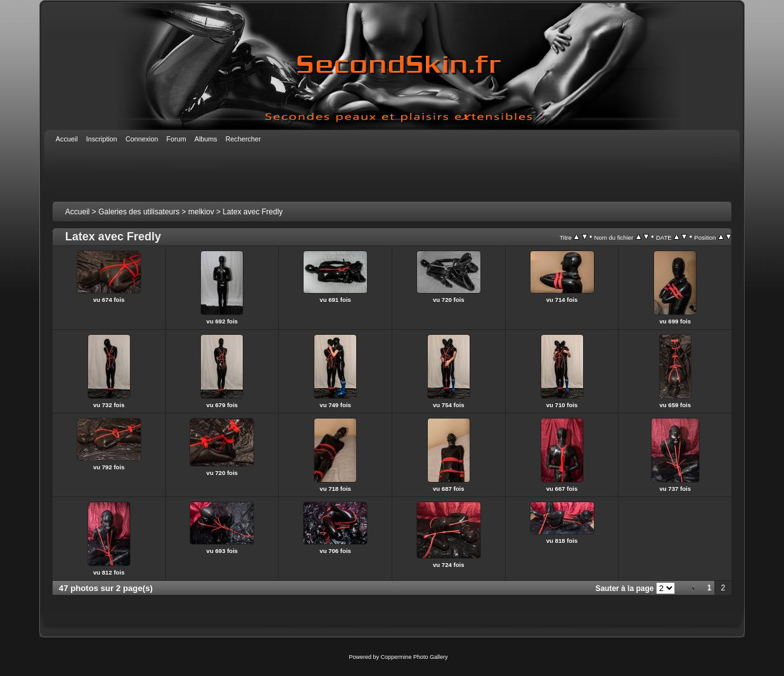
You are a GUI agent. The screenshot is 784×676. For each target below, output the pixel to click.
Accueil (78, 212)
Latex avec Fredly (253, 212)
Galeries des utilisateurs (139, 212)
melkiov (201, 212)
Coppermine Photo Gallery (414, 657)
